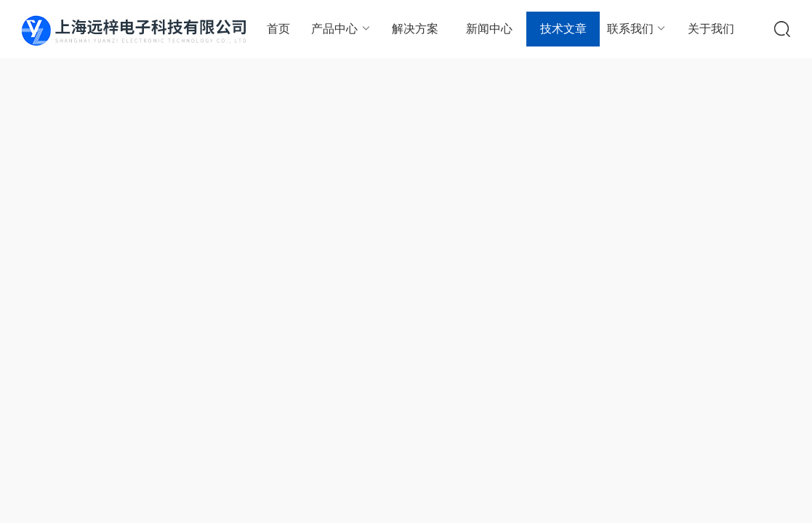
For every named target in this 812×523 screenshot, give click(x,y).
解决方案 (415, 29)
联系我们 (637, 29)
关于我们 (711, 29)
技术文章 (563, 29)
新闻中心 (489, 29)
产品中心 (341, 29)
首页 (278, 29)
